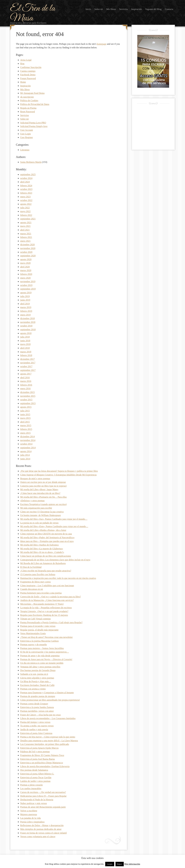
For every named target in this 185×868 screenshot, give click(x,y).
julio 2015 (25, 411)
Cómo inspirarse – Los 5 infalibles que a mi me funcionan (47, 586)
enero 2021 (25, 241)
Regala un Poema (28, 108)
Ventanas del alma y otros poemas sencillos (40, 667)
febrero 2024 (26, 186)
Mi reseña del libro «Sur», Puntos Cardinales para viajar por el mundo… (54, 519)
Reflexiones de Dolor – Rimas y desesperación (42, 825)
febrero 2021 (26, 237)
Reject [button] (120, 864)
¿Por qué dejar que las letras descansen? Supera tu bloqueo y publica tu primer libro (59, 471)
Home (23, 82)
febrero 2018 (26, 355)
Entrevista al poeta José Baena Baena (38, 759)
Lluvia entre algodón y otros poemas (37, 678)
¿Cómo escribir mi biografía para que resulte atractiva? (46, 571)
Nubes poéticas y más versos (34, 803)
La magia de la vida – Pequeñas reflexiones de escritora (46, 608)
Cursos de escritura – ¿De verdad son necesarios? (43, 792)
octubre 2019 (26, 285)
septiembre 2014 (28, 448)
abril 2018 (25, 348)
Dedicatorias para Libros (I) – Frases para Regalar (43, 796)
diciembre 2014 (27, 437)
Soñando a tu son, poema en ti (34, 674)
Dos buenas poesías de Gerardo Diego (38, 670)
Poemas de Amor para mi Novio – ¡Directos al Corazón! (46, 659)
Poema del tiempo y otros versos (35, 722)
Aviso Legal (26, 60)
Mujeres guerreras (29, 814)
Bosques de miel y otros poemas (35, 478)
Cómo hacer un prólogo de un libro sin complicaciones (46, 556)
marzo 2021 (26, 234)
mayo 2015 (25, 418)
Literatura (25, 150)
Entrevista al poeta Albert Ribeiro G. (37, 774)
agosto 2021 (26, 222)
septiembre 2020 (28, 256)
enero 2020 (25, 278)
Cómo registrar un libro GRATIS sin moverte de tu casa (46, 534)
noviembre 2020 (28, 248)
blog (22, 64)
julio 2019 (25, 296)
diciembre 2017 (27, 359)
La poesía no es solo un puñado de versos (39, 523)
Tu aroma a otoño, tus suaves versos (37, 726)
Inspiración (25, 86)
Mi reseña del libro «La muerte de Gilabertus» (42, 549)
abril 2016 (25, 378)
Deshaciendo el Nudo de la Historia (37, 800)
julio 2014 (25, 455)
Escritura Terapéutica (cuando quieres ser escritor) (44, 504)
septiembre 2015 (28, 403)
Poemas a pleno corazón (31, 785)
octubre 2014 (26, 444)
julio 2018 (25, 337)
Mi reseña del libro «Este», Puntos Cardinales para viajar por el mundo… (54, 526)
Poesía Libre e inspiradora (32, 822)
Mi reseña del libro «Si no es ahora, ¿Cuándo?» (42, 552)
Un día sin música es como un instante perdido (42, 663)
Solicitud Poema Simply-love (34, 126)
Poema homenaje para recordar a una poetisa (41, 593)
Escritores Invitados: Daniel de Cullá (37, 685)
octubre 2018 (26, 326)
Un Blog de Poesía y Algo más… (36, 681)
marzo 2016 (26, 381)
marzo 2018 (26, 352)
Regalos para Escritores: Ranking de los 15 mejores (44, 615)
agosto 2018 (26, 333)
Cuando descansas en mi (32, 589)
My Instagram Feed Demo (32, 93)
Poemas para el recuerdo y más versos (38, 626)
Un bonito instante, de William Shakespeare (41, 515)
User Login (25, 134)
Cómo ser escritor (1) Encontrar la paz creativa (42, 512)
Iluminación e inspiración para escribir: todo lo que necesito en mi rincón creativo (58, 578)
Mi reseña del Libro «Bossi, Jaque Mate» (39, 489)
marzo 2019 (26, 307)
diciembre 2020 (27, 245)
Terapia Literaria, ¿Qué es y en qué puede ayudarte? (44, 611)
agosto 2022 (26, 204)
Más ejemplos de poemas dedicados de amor (41, 829)
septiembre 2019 (28, 289)
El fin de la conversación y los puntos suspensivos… (45, 652)
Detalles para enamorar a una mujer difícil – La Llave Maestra (49, 741)
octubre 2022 (26, 200)
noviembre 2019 (28, 281)
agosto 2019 (26, 293)
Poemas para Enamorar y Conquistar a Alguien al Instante (47, 693)
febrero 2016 (26, 385)
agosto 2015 (26, 407)
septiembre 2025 (28, 174)
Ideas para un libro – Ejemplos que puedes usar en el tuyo (47, 541)
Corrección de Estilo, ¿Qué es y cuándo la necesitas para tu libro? (51, 597)
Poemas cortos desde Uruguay (34, 704)
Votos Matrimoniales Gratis (33, 633)
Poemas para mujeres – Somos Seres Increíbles (42, 648)
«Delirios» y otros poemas (32, 501)
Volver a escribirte (29, 811)
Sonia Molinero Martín (31, 162)
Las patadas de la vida (30, 818)
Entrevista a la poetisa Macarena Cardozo (39, 641)
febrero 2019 (26, 311)
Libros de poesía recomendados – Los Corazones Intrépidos (48, 718)
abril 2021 (25, 230)
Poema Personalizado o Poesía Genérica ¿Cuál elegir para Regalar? (51, 622)
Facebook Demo (28, 75)
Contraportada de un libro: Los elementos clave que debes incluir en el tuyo (55, 560)
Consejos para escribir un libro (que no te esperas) (43, 486)
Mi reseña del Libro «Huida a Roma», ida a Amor (43, 530)
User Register (27, 137)
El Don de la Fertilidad (31, 567)
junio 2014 (25, 459)
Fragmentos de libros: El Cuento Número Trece (42, 755)
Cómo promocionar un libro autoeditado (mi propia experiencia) (50, 700)
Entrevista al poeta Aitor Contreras (36, 733)
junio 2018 (25, 341)
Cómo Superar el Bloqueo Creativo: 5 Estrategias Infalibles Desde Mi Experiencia (58, 475)
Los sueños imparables (31, 788)
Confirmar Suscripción (31, 67)
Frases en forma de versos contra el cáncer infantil (44, 833)
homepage (102, 44)
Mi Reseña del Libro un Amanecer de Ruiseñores (43, 563)
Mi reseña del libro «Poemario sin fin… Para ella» (44, 497)
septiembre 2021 (28, 219)
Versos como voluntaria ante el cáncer (38, 836)
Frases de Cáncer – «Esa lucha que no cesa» (41, 715)
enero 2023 (25, 197)
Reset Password (28, 112)
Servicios (25, 115)
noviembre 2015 (28, 396)
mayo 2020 (25, 263)
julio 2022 (25, 208)
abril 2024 (25, 182)
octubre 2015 (26, 400)
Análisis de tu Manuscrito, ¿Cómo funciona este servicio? (47, 600)
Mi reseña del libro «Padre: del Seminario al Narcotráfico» (47, 537)
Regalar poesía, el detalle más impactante (39, 630)
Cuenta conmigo (28, 71)
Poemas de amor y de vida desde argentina (40, 656)
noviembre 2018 (28, 322)
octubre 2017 (26, 366)
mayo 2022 (25, 211)
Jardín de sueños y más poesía (34, 729)
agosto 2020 (26, 259)
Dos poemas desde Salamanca (34, 770)
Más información (132, 864)
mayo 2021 (25, 226)
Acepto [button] (110, 864)
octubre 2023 (26, 189)
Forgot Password (28, 78)
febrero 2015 (26, 429)
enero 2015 (25, 433)
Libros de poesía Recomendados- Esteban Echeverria (45, 766)
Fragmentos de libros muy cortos (35, 582)
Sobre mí (24, 119)
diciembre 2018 (27, 318)
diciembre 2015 (27, 392)
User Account (27, 130)
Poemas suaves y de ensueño (34, 645)
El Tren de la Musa (33, 13)
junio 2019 (25, 300)
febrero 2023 (26, 193)
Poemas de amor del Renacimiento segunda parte (43, 807)
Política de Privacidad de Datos (35, 104)
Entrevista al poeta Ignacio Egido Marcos (39, 748)
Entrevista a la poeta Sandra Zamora (37, 707)
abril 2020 (25, 267)
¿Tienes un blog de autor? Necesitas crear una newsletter (46, 637)
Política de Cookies (29, 100)
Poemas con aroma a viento (33, 689)
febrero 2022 (26, 215)
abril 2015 (25, 422)
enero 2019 (25, 315)
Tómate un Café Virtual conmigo (35, 619)
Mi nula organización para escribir (36, 508)
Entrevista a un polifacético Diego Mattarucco (42, 763)
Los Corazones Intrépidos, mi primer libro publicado (45, 744)
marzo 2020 (26, 270)
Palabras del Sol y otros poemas (35, 752)
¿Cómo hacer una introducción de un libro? (40, 493)
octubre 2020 (26, 252)
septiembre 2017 (28, 370)
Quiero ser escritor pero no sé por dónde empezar (43, 482)
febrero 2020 (26, 274)
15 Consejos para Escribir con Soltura (38, 574)
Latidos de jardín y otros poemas (35, 781)
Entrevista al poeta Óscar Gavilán (36, 777)
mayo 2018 (25, 344)
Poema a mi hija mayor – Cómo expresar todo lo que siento (48, 737)
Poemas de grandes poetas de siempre (38, 696)
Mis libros (25, 89)
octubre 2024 (26, 178)
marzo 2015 (26, 425)
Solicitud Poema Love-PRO (33, 123)
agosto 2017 (26, 374)
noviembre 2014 (28, 440)
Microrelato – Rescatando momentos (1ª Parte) (42, 604)
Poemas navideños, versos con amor (37, 711)
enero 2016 (25, 388)
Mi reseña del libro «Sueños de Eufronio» (40, 545)
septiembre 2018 (28, 330)
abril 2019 (25, 304)
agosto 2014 (26, 451)
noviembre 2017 (28, 363)
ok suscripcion (27, 97)
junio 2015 (25, 414)
